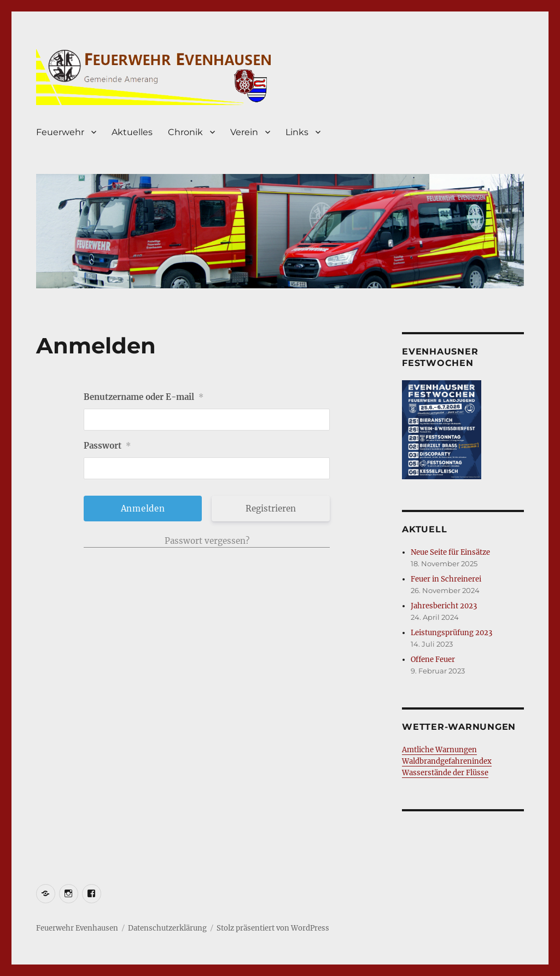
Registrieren (271, 509)
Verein (244, 132)
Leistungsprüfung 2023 (451, 633)
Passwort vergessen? (207, 541)
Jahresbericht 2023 (444, 606)
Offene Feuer (433, 660)
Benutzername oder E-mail (144, 397)
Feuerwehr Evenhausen (77, 928)
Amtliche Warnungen (439, 750)
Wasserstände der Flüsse (445, 773)
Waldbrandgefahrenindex (447, 761)
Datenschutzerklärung (167, 928)
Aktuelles (132, 132)
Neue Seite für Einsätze (450, 552)
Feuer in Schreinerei (446, 579)
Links (297, 132)
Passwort (107, 446)
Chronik (185, 132)
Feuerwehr (60, 132)
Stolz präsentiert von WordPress (273, 928)
